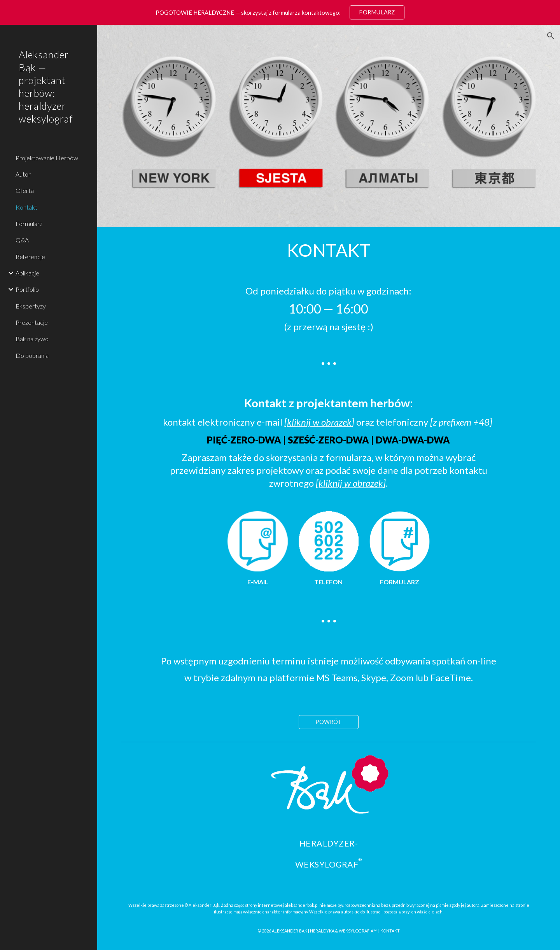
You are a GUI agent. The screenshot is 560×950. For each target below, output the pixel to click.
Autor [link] (23, 174)
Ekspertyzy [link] (31, 306)
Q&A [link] (22, 240)
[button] (551, 36)
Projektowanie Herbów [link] (47, 158)
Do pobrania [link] (32, 355)
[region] (280, 12)
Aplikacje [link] (27, 273)
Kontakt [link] (26, 207)
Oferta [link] (25, 190)
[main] (329, 250)
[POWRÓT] (329, 722)
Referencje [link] (30, 257)
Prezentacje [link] (32, 322)
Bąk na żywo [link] (32, 339)
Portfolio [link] (27, 289)
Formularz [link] (29, 223)
